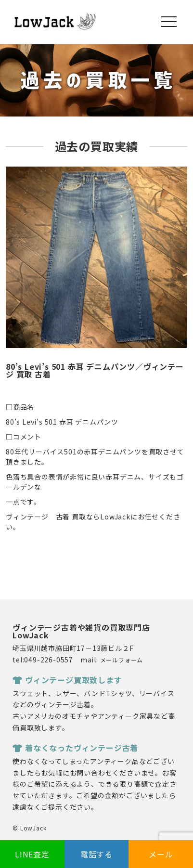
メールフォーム (122, 660)
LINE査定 (32, 854)
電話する (96, 854)
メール (161, 854)
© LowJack (29, 828)
